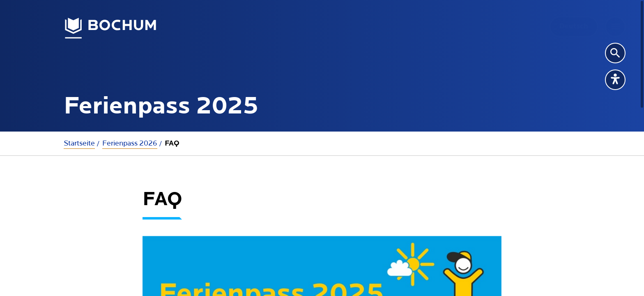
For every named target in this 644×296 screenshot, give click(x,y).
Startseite (79, 143)
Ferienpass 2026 (130, 143)
